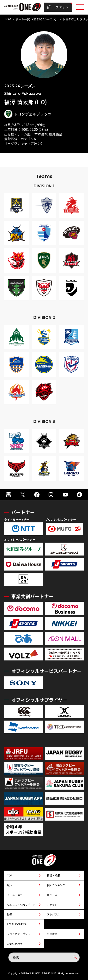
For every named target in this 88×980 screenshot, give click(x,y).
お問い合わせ (15, 944)
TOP (8, 19)
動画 (10, 914)
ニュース (52, 895)
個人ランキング (56, 885)
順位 (10, 885)
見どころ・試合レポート (21, 905)
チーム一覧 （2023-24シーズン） (37, 19)
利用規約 (52, 934)
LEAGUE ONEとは (17, 924)
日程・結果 (53, 875)
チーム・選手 (15, 895)
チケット (57, 7)
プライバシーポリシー (20, 934)
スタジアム (53, 914)
